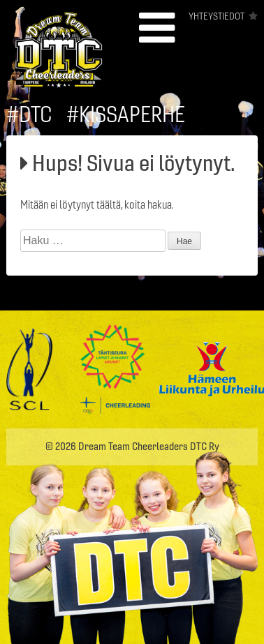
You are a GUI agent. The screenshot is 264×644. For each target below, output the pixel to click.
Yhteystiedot (217, 16)
